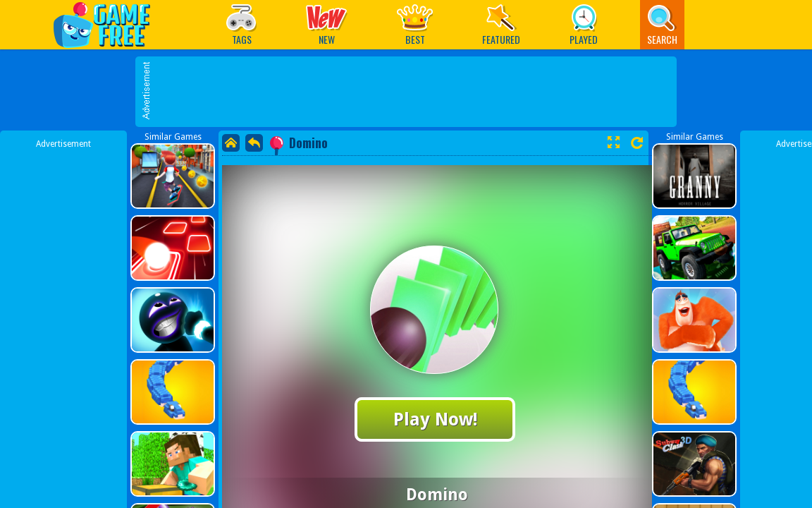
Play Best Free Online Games (109, 24)
